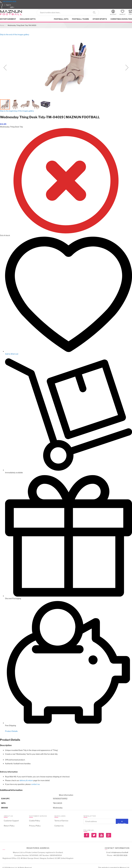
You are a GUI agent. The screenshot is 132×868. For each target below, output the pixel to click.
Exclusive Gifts (28, 19)
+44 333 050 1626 (9, 1)
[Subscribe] (122, 821)
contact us (35, 784)
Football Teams (80, 19)
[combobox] (68, 12)
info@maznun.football (120, 852)
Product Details (11, 731)
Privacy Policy (35, 826)
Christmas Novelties (121, 19)
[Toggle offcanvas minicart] (130, 12)
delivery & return (26, 780)
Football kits (61, 19)
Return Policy (9, 826)
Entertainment (8, 19)
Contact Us (59, 826)
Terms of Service (61, 821)
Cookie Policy (35, 821)
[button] (13, 7)
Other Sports (100, 19)
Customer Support (11, 821)
